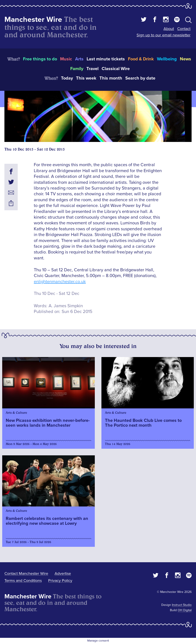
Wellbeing (167, 59)
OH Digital (185, 610)
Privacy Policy (60, 581)
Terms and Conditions (23, 581)
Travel (92, 69)
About (169, 29)
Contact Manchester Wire (26, 573)
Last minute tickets (106, 59)
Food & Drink (141, 59)
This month (111, 78)
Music (66, 59)
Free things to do (40, 59)
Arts (79, 59)
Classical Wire (116, 69)
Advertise (63, 573)
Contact (184, 29)
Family (77, 69)
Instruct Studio (182, 605)
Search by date (140, 78)
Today (67, 78)
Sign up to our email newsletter (164, 35)
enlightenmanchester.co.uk (60, 282)
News (186, 59)
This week (86, 78)
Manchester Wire (33, 20)
